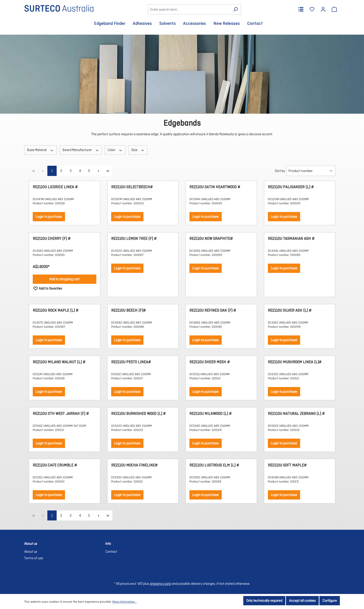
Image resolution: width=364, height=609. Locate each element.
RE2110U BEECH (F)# (128, 310)
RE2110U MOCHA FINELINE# (134, 465)
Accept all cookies (302, 601)
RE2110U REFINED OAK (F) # (213, 310)
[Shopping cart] (334, 9)
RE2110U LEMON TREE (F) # (134, 239)
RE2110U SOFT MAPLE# (287, 465)
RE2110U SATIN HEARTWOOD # (215, 187)
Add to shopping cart (64, 279)
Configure (330, 601)
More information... (125, 602)
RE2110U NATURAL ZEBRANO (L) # (296, 414)
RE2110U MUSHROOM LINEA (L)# (295, 362)
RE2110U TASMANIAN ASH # (291, 239)
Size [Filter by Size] (138, 150)
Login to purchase (49, 217)
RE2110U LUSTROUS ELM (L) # (214, 465)
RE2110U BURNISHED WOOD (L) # (138, 414)
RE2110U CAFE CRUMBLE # (55, 465)
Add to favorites (47, 287)
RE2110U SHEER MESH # (210, 362)
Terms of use (34, 558)
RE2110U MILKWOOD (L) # (211, 414)
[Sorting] (311, 171)
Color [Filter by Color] (115, 150)
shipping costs (161, 584)
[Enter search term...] (189, 9)
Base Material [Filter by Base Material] (41, 150)
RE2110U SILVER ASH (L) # (290, 310)
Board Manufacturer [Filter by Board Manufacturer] (81, 150)
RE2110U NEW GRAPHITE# (211, 239)
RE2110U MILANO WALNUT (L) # (59, 362)
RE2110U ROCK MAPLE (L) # (56, 310)
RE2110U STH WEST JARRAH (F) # (61, 414)
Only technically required (264, 601)
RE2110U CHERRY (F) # (52, 239)
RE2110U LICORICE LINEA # (55, 187)
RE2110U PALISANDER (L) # (291, 187)
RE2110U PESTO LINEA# (131, 362)
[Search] (236, 9)
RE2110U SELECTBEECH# (132, 187)
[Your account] (323, 9)
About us (31, 551)
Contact (111, 551)
